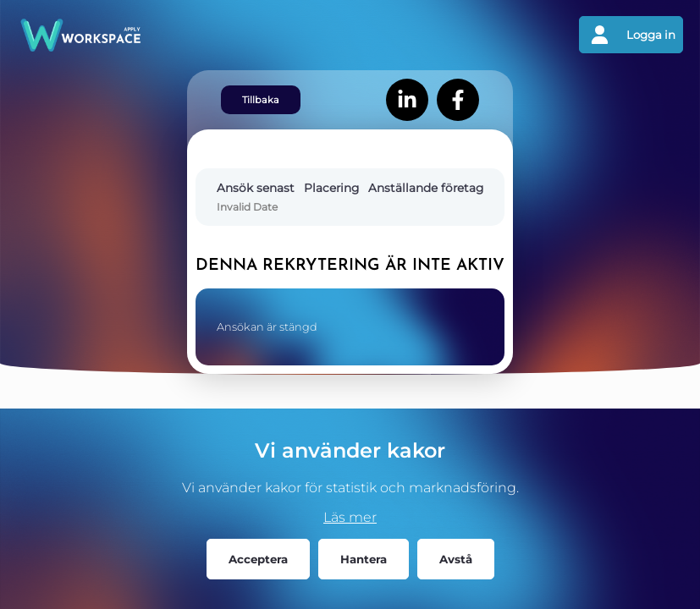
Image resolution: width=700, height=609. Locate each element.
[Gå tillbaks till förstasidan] (184, 35)
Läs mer (350, 517)
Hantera (364, 559)
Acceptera (258, 559)
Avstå (456, 559)
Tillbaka (261, 100)
